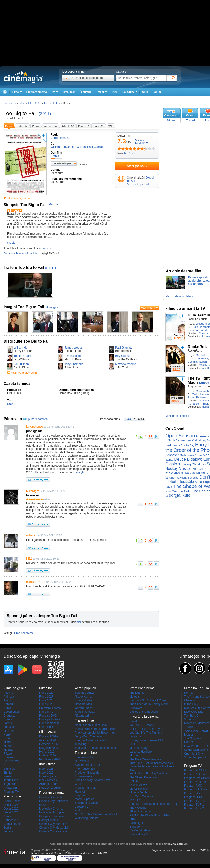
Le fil (132, 744)
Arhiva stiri (10, 788)
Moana (189, 735)
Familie (8, 723)
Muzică (8, 746)
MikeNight (32, 491)
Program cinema (37, 92)
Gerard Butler (200, 359)
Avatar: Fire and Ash (88, 765)
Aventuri (9, 700)
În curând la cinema (144, 717)
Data (128, 419)
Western (9, 776)
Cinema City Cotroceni (53, 801)
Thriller (204, 404)
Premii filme (12, 796)
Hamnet (80, 792)
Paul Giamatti (124, 348)
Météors (135, 697)
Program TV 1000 (195, 801)
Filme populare (86, 753)
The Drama (137, 693)
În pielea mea (83, 776)
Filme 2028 (46, 693)
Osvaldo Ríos (83, 704)
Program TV (11, 792)
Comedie (204, 333)
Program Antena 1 (196, 774)
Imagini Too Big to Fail (24, 307)
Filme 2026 (46, 700)
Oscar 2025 (11, 809)
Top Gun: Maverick (141, 796)
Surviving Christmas (192, 464)
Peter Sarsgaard (197, 330)
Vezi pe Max (137, 166)
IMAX (43, 805)
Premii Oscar (12, 801)
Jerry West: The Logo (88, 736)
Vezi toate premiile (139, 184)
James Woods (73, 348)
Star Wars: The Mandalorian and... (97, 748)
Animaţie (9, 697)
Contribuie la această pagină (20, 253)
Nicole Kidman (84, 697)
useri (172, 120)
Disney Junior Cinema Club (147, 740)
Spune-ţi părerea (37, 419)
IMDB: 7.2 (129, 153)
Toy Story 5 (191, 716)
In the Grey (191, 704)
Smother (172, 455)
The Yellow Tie (84, 757)
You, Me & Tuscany (142, 725)
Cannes (8, 816)
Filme (22, 103)
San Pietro (193, 440)
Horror (8, 735)
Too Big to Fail (20, 113)
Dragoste (9, 716)
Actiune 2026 (48, 740)
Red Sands (173, 445)
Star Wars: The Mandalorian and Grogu (154, 804)
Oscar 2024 (11, 812)
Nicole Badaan (176, 440)
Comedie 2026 (48, 744)
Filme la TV (46, 712)
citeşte (11, 243)
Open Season (180, 436)
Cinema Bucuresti (50, 797)
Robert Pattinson (197, 397)
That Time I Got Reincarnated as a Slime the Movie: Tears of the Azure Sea (152, 766)
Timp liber (69, 92)
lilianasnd (48, 248)
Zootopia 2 (82, 807)
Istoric (7, 738)
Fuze (133, 819)
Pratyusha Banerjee (187, 478)
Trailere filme (84, 720)
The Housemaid (85, 769)
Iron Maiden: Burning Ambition (149, 774)
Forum (157, 92)
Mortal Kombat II (140, 789)
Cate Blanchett (201, 327)
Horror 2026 (47, 752)
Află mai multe (180, 844)
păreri (140, 140)
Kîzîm (79, 811)
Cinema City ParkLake (53, 831)
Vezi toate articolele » (179, 296)
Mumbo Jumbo (139, 793)
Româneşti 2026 (50, 759)
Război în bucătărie (180, 482)
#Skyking (81, 744)
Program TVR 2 (194, 808)
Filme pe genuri (15, 688)
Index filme (47, 764)
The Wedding (138, 808)
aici (79, 622)
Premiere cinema (50, 708)
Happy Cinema (49, 820)
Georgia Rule (178, 495)
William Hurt (21, 348)
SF (5, 765)
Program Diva (193, 793)
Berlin (7, 828)
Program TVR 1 (194, 805)
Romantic (193, 404)
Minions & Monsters (197, 723)
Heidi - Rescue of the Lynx (146, 729)
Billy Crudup (123, 356)
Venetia (8, 831)
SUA (10, 404)
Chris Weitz (203, 391)
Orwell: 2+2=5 (138, 785)
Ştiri (114, 92)
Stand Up (10, 769)
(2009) (204, 383)
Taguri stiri (10, 784)
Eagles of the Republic (144, 712)
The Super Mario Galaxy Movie (149, 704)
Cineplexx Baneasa (51, 816)
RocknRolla (198, 347)
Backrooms (137, 827)
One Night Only (194, 754)
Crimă (7, 708)
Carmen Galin (181, 491)
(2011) (45, 114)
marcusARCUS (36, 582)
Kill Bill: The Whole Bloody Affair (150, 815)
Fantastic (9, 727)
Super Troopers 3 (195, 757)
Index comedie (48, 780)
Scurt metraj (11, 761)
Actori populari (48, 784)
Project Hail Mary (86, 788)
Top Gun (135, 800)
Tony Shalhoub (74, 364)
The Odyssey (193, 738)
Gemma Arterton (197, 362)
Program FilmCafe (196, 789)
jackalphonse (34, 427)
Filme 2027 (46, 697)
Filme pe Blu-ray (50, 719)
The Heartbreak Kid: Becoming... (95, 733)
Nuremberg (82, 761)
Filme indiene (48, 727)
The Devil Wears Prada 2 (91, 740)
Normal (189, 693)
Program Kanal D (195, 782)
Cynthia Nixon (73, 356)
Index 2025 (46, 773)
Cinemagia (10, 103)
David (133, 721)
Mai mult (54, 204)
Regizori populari (50, 788)
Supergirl (190, 719)
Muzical (8, 750)
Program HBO (193, 797)
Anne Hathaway (85, 712)
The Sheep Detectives (143, 777)
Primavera (136, 708)
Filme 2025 (46, 704)
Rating (140, 419)
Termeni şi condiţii (41, 853)
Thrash (189, 727)
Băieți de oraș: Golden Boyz (93, 780)
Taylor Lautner (201, 394)
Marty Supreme (85, 799)
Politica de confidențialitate (80, 853)
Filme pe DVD (48, 716)
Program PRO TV (195, 770)
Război (8, 754)
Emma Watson (84, 700)
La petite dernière (141, 752)
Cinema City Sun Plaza (54, 824)
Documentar (11, 712)
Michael (134, 755)
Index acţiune (48, 776)
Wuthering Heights (87, 818)
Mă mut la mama (140, 811)
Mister (7, 742)
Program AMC (193, 786)
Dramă (203, 401)
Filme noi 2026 (49, 736)
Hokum (134, 781)
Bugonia (80, 795)
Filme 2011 (34, 103)
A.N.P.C (102, 853)
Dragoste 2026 (49, 748)
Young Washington (196, 731)
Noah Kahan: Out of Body (91, 725)
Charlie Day (187, 445)
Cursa (79, 784)
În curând (86, 92)
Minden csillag (138, 748)
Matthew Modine (126, 364)
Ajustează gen (62, 163)
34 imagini (51, 307)
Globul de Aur (12, 824)
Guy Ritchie (203, 355)
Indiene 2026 (47, 755)
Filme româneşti (49, 723)
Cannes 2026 (12, 820)
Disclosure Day (194, 712)
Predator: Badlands (87, 773)
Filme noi (46, 688)
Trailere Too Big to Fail (24, 267)
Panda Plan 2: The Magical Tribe (95, 729)
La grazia (135, 736)
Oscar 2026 (11, 805)
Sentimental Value (86, 803)
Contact (58, 853)
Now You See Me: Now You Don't (96, 814)
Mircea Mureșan (190, 473)
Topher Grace (22, 356)
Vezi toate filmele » (177, 416)
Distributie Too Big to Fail (26, 341)
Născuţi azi (82, 716)
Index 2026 (46, 769)
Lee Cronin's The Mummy (146, 733)
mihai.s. (31, 535)
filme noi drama (24, 633)
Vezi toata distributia (24, 373)
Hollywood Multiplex (52, 812)
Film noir (9, 731)
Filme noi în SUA (197, 688)
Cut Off (189, 742)
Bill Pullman (21, 364)
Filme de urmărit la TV (185, 309)
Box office (191, 850)
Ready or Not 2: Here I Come (148, 700)
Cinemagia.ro (23, 77)
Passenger (136, 823)
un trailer (51, 268)
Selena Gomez (84, 693)
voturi (140, 143)
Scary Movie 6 (138, 834)
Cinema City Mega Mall (54, 828)
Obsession (191, 700)
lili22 (29, 559)
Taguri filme (11, 780)
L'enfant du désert (141, 830)
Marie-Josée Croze (191, 455)
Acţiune (203, 365)
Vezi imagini (148, 308)
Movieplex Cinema (51, 809)
